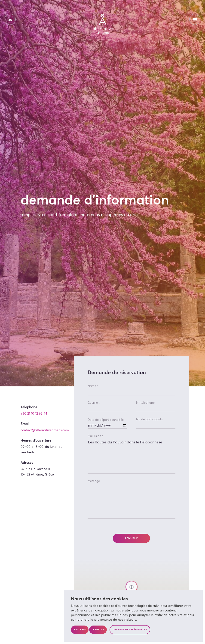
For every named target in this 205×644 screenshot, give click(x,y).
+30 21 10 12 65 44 (34, 414)
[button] (132, 588)
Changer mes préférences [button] (130, 630)
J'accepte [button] (80, 630)
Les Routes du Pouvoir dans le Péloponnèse (132, 456)
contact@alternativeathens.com (45, 430)
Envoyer (131, 538)
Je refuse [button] (98, 630)
